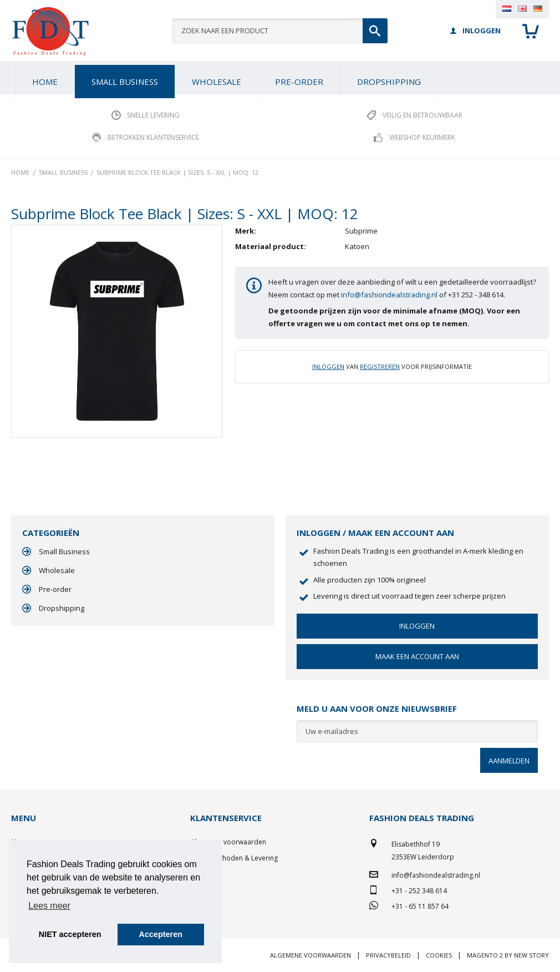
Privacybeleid (388, 955)
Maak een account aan (417, 656)
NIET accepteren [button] (70, 934)
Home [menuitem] (45, 82)
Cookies (439, 955)
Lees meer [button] (49, 906)
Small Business (64, 551)
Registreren (380, 366)
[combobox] (280, 31)
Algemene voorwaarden (228, 842)
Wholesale (57, 570)
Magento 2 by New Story (508, 955)
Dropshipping (62, 608)
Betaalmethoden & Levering (234, 858)
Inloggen (328, 366)
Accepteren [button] (161, 934)
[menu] (280, 78)
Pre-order (55, 589)
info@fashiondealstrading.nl (389, 295)
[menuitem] (125, 82)
